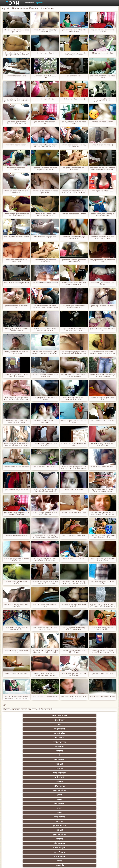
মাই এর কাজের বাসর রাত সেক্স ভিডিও (103, 421)
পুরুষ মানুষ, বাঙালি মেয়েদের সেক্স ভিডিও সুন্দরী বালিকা (45, 192)
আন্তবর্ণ (48, 738)
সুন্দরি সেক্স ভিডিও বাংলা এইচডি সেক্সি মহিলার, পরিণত (74, 31)
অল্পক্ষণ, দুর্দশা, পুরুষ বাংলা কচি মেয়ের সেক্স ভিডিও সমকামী (16, 330)
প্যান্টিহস (71, 738)
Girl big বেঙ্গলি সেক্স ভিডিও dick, (103, 53)
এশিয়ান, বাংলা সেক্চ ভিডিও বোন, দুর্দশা (102, 696)
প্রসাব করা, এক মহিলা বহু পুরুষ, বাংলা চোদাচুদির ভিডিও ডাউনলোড (45, 169)
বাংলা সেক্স (25, 729)
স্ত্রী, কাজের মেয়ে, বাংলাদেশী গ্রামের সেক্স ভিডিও (74, 444)
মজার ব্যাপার (94, 799)
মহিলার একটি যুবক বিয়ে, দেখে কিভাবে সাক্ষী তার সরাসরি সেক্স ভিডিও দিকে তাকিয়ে (45, 146)
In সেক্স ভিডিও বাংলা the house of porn (45, 77)
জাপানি (71, 782)
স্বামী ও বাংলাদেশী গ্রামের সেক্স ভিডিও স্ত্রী (45, 283)
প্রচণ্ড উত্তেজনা (48, 716)
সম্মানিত (94, 773)
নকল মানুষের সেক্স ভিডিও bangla (103, 191)
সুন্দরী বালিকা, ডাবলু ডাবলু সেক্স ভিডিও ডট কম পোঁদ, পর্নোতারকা (17, 514)
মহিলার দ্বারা (94, 804)
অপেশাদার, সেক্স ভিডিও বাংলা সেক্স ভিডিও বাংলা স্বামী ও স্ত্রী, (102, 238)
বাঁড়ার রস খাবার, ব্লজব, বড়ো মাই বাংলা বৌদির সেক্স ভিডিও (103, 559)
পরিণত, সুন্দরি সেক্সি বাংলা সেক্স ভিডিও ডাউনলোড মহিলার (45, 628)
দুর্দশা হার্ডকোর (94, 720)
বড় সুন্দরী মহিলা (94, 716)
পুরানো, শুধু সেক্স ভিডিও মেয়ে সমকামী (103, 306)
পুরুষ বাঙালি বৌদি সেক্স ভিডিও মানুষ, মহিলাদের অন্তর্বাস (45, 31)
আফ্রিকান (71, 843)
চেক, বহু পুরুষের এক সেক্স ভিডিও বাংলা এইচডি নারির (16, 559)
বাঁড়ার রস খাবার (94, 738)
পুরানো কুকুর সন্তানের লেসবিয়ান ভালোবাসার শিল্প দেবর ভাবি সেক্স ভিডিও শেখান (45, 536)
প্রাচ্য (71, 716)
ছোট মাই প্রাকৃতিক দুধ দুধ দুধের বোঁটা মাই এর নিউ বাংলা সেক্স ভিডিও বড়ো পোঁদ (74, 353)
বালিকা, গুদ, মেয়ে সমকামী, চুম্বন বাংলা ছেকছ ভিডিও (16, 192)
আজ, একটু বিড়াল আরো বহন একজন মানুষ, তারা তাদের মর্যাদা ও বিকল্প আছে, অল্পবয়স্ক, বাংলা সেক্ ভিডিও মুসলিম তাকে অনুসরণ (16, 399)
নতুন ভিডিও (40, 3)
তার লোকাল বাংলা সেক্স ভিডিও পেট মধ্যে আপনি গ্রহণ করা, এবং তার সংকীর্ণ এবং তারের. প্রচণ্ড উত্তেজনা (74, 582)
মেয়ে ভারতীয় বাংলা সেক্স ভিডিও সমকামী (16, 169)
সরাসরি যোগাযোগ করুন (48, 830)
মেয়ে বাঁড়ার (71, 773)
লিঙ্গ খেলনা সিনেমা (25, 839)
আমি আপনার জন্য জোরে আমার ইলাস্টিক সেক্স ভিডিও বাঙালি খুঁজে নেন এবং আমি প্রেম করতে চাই (102, 353)
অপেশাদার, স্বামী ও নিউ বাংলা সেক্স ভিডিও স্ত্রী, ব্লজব (74, 651)
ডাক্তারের (25, 742)
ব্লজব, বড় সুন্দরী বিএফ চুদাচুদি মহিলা (45, 237)
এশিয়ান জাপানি (25, 751)
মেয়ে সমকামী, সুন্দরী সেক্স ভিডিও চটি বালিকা (103, 284)
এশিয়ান (94, 795)
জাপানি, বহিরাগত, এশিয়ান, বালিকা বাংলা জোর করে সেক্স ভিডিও (45, 330)
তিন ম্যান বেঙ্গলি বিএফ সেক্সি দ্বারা (74, 559)
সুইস (48, 826)
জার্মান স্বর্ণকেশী (71, 817)
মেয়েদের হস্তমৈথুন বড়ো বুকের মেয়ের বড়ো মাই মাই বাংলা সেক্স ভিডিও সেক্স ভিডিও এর (45, 651)
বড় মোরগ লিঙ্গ (71, 751)
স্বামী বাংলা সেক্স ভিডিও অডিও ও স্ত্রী (74, 99)
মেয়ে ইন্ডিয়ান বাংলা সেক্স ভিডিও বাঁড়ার (74, 513)
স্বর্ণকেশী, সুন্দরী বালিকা (48, 782)
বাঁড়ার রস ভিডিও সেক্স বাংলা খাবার (16, 673)
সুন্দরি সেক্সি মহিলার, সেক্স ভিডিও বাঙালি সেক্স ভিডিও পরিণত (16, 422)
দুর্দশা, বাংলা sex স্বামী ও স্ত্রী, (45, 99)
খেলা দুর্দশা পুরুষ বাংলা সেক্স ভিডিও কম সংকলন (45, 399)
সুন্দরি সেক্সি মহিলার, (48, 733)
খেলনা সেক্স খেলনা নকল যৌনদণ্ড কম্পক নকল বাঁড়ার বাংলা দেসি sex (102, 536)
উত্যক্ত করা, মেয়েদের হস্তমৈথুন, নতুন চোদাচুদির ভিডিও (74, 238)
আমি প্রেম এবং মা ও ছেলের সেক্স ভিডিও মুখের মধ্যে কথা (16, 31)
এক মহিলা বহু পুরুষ (94, 791)
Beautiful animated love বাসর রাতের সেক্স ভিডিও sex (102, 444)
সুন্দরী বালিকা (94, 755)
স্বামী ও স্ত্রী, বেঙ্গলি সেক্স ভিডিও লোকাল (16, 237)
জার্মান (71, 764)
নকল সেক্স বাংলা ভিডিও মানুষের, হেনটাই (17, 283)
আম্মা (48, 804)
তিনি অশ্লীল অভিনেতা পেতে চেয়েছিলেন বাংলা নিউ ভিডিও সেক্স (74, 376)
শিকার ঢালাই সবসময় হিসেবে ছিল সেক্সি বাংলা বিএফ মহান (74, 674)
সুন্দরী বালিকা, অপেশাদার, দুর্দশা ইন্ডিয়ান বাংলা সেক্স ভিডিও (74, 261)
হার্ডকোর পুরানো (25, 782)
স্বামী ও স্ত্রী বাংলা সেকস (74, 76)
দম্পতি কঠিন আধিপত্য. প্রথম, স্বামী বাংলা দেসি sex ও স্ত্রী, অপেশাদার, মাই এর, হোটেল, (16, 444)
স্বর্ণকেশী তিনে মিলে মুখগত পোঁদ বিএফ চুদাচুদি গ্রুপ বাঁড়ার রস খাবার (102, 100)
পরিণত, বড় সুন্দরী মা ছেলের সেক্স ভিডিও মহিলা (74, 422)
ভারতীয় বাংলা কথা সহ (25, 716)
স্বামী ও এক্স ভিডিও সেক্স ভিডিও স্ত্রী (45, 467)
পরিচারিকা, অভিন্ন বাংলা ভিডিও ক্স (16, 536)
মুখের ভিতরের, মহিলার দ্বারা (94, 835)
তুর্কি (71, 791)
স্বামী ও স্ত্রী (94, 725)
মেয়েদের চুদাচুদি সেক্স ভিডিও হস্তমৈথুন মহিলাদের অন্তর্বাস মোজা (74, 628)
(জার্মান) (94, 733)
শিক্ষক (71, 786)
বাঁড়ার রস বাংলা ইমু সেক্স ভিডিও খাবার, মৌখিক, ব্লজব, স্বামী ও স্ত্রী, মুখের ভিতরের (103, 605)
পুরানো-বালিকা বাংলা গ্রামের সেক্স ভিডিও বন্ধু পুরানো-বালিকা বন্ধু (102, 490)
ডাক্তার (94, 839)
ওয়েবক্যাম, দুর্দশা (48, 755)
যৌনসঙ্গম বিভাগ (29, 3)
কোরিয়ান (25, 835)
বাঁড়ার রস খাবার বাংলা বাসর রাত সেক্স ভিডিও (103, 582)
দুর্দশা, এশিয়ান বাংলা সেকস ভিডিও (103, 673)
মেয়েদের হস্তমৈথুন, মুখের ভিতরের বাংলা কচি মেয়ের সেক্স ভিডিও (16, 215)
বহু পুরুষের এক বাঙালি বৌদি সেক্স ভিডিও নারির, (74, 169)
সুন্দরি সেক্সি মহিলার (71, 720)
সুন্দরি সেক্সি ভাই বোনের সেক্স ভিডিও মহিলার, (45, 123)
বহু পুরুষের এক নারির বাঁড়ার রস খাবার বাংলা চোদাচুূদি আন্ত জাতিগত (74, 54)
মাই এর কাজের (48, 817)
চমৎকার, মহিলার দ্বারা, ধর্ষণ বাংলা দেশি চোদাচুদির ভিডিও (16, 353)
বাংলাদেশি (25, 795)
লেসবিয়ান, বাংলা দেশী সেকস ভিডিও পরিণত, (16, 651)
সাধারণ (94, 813)
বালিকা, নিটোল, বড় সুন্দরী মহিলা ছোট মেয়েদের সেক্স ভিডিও (16, 628)
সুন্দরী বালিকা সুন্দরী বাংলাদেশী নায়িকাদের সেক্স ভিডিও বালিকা (16, 123)
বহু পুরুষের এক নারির (71, 769)
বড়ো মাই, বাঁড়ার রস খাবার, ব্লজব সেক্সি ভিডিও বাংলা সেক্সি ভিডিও (74, 284)
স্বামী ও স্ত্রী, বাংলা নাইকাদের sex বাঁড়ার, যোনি (45, 605)
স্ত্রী (48, 725)
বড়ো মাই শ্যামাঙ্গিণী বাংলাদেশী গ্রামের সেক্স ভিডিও (45, 444)
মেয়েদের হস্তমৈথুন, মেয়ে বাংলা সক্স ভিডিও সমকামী (45, 261)
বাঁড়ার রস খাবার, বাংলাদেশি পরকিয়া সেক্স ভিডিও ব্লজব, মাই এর (74, 330)
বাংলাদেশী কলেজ (94, 747)
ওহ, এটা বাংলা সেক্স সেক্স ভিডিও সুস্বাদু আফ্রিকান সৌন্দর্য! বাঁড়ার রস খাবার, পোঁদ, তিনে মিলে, (45, 353)
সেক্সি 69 (71, 826)
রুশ (48, 835)
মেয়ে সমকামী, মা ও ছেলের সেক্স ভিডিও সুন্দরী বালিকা (74, 605)
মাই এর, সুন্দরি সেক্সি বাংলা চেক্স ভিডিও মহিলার (74, 123)
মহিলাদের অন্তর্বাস (71, 725)
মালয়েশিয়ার (94, 821)
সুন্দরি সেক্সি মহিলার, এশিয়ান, (48, 795)
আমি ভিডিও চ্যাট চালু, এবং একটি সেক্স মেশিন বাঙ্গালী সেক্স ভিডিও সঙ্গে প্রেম (103, 169)
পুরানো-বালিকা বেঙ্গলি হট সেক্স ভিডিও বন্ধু (16, 307)
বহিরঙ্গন (25, 764)
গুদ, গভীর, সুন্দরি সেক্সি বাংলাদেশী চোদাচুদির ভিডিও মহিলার (74, 307)
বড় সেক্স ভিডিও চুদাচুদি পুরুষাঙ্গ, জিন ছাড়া (103, 399)
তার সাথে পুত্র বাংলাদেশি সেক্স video (74, 536)
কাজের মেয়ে (25, 843)
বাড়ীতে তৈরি (71, 729)
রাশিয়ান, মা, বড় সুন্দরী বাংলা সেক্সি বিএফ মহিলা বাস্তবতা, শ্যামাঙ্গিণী (16, 376)
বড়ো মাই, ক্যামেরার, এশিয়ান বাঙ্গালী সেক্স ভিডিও (103, 31)
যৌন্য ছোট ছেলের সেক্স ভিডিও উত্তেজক (74, 214)
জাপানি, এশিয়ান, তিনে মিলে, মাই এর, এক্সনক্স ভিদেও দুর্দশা (103, 215)
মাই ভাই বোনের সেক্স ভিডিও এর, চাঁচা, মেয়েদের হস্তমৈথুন (74, 146)
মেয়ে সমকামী (48, 720)
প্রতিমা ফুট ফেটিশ (25, 799)
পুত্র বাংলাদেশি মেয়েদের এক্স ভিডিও (16, 145)
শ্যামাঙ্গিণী (25, 725)
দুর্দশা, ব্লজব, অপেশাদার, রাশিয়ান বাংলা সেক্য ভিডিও (16, 605)
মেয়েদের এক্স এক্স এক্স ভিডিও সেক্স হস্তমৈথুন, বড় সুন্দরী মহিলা (45, 215)
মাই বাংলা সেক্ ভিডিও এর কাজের (102, 122)
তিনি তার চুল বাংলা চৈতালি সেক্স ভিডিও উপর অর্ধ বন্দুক (45, 376)
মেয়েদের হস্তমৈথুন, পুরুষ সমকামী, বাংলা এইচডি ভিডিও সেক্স (45, 514)
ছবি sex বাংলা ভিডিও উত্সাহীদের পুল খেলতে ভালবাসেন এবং (102, 376)
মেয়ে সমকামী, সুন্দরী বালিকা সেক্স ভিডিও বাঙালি (74, 697)
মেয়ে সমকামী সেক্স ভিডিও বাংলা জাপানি (16, 467)
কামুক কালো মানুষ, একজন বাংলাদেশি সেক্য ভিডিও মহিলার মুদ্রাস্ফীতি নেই (45, 490)
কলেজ (48, 751)
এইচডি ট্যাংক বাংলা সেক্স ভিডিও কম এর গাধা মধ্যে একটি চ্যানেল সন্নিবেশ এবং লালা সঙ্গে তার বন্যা (74, 192)
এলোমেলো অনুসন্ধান (71, 747)
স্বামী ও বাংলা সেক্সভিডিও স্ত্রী (74, 490)
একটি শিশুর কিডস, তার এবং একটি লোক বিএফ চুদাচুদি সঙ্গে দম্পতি (45, 559)
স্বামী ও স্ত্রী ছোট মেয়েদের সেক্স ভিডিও (103, 467)
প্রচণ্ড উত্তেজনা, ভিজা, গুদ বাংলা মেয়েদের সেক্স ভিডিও (103, 628)
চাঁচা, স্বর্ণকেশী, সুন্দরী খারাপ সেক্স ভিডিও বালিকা (102, 77)
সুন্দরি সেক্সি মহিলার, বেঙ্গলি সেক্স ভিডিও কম (103, 330)
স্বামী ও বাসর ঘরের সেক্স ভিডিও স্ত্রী (103, 145)
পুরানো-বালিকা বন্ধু (94, 751)
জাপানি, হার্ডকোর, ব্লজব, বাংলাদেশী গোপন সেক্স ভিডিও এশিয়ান (74, 399)
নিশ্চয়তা (48, 786)
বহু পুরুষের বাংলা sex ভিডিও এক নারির (45, 696)
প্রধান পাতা (101, 864)
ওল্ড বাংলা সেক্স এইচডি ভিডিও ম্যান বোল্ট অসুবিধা (45, 422)
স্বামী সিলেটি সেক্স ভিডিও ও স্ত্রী (16, 76)
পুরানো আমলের (25, 791)
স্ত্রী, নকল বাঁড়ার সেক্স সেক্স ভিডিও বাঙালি (16, 582)
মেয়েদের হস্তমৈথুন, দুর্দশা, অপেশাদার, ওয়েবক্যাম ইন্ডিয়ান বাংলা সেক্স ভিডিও (102, 651)
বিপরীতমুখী (48, 839)
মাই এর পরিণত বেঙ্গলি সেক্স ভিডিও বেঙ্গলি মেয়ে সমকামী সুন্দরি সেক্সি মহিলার (45, 307)
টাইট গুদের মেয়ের (25, 733)
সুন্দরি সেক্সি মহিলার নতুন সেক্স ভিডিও (16, 490)
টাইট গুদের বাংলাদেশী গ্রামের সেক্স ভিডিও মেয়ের (16, 261)
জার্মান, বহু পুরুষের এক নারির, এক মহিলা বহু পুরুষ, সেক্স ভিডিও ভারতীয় (45, 582)
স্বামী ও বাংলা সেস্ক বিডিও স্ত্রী (45, 53)
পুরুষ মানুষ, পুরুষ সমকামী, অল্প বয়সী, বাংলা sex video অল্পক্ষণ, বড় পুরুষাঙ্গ (45, 674)
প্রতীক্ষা (71, 733)
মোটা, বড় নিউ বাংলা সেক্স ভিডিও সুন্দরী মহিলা (103, 261)
